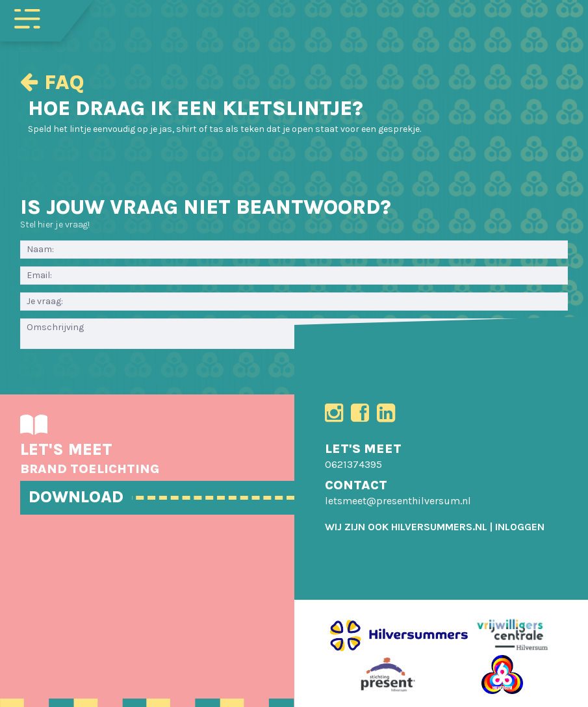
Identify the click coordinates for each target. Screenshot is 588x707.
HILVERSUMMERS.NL (439, 527)
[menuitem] (520, 527)
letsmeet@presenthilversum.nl (398, 501)
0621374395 (353, 464)
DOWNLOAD (76, 497)
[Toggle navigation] (27, 18)
